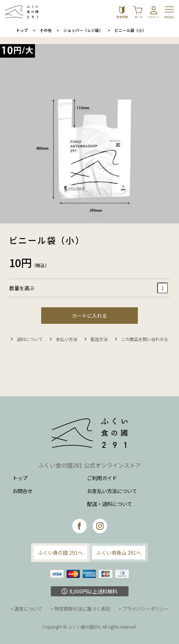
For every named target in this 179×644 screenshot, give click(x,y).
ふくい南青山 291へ (119, 553)
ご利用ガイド (102, 478)
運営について (28, 609)
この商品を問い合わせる (145, 339)
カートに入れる (89, 316)
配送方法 (99, 339)
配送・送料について (110, 504)
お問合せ (23, 491)
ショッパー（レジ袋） (83, 30)
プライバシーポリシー (146, 609)
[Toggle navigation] (170, 12)
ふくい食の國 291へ (60, 553)
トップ (22, 30)
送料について (30, 339)
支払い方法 (67, 339)
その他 (46, 30)
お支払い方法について (112, 491)
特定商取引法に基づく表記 (82, 609)
